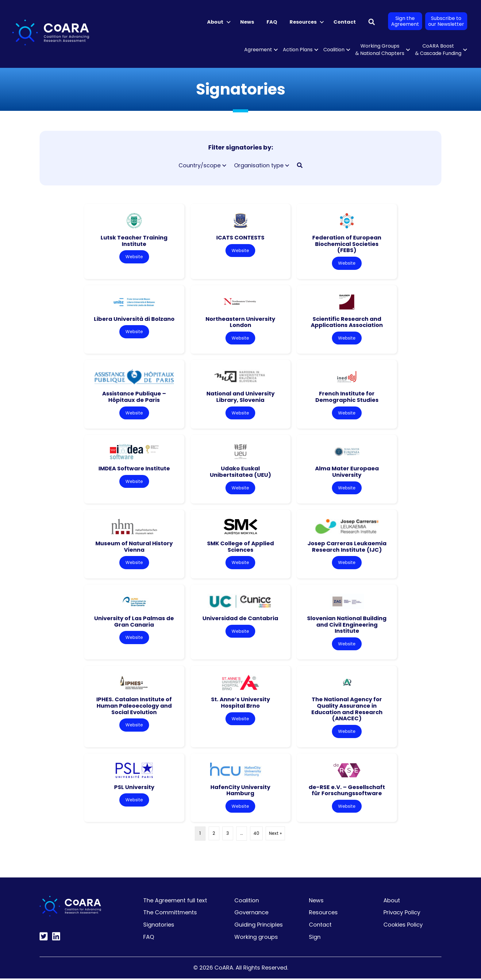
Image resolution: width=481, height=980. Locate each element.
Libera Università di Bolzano (134, 319)
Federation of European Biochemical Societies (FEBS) (347, 244)
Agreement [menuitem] (258, 50)
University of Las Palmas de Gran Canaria (134, 622)
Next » (275, 835)
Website (134, 257)
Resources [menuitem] (303, 22)
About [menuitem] (215, 22)
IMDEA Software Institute (134, 469)
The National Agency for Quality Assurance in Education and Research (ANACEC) (347, 710)
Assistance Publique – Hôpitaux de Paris (134, 397)
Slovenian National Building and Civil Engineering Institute (347, 625)
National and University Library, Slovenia (240, 397)
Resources (323, 914)
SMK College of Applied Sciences (240, 547)
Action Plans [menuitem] (298, 50)
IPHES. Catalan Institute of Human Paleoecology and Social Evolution (134, 707)
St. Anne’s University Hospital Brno (240, 704)
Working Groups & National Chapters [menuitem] (380, 50)
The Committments (170, 914)
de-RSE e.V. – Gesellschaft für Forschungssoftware (347, 791)
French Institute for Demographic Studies (347, 397)
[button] (229, 22)
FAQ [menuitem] (272, 22)
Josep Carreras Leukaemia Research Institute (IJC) (347, 547)
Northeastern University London (240, 322)
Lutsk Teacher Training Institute (134, 241)
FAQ (149, 938)
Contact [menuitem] (345, 22)
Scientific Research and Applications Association (347, 322)
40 (256, 835)
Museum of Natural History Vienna (134, 547)
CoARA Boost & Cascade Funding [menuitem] (438, 50)
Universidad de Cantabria (240, 619)
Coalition (247, 902)
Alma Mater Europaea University (347, 472)
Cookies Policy (403, 926)
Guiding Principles (259, 926)
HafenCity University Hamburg (240, 791)
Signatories (159, 926)
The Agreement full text (175, 902)
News (316, 902)
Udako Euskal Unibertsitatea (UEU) (240, 472)
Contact (320, 926)
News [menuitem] (247, 22)
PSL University (134, 788)
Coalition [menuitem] (334, 50)
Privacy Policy (402, 914)
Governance (251, 914)
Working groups (256, 938)
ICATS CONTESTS (240, 237)
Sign (315, 938)
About (392, 902)
